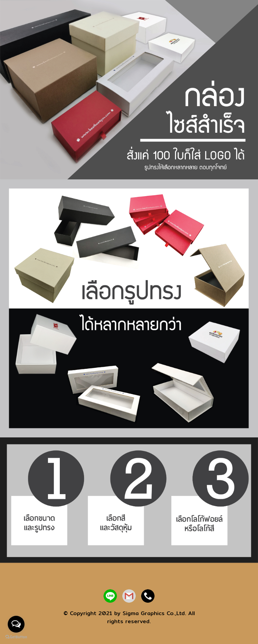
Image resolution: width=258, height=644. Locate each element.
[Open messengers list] (16, 624)
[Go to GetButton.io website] (16, 637)
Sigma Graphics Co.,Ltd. (154, 613)
